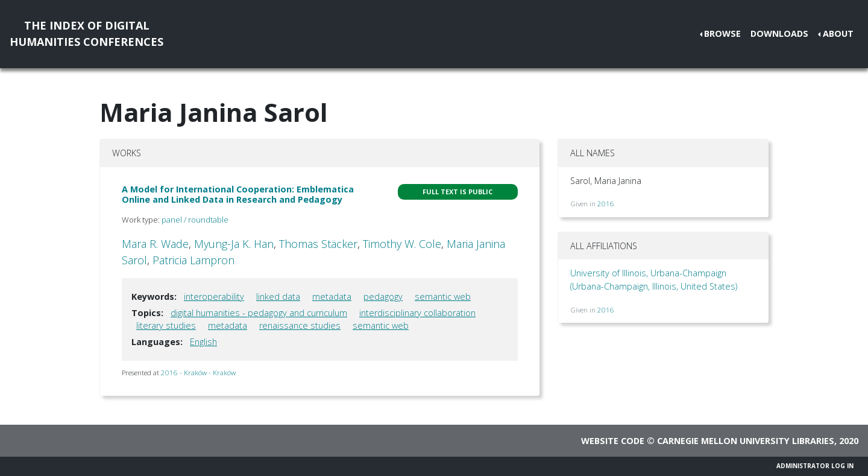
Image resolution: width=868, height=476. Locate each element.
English (203, 342)
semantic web (443, 297)
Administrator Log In (815, 466)
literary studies (166, 325)
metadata (332, 297)
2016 (606, 204)
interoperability (214, 297)
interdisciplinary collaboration (417, 313)
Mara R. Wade (155, 244)
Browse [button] (722, 33)
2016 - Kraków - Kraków (198, 373)
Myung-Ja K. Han (234, 244)
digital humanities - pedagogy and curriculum (259, 313)
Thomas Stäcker (318, 244)
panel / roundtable (195, 220)
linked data (278, 297)
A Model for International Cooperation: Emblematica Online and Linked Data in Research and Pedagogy (238, 194)
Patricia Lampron (193, 260)
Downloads (779, 33)
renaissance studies (300, 325)
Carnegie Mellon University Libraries (746, 441)
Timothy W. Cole (402, 244)
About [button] (838, 33)
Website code (613, 441)
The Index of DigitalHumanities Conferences (86, 33)
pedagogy (383, 297)
